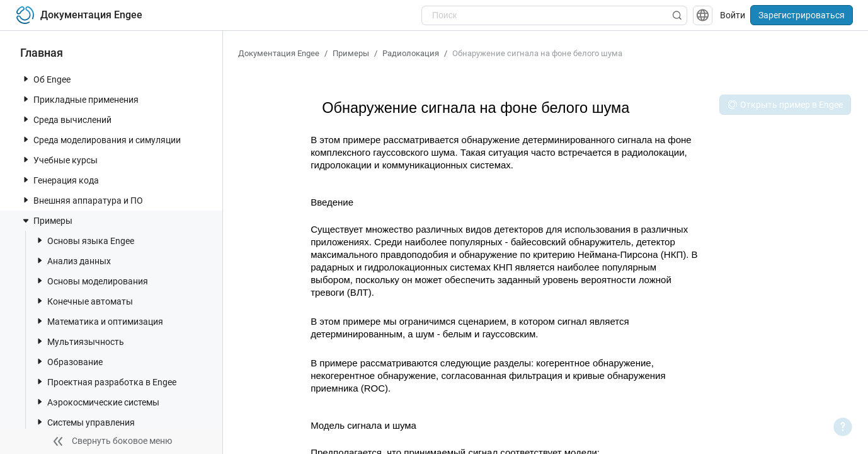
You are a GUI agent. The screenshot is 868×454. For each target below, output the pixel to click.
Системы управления (85, 422)
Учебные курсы (59, 160)
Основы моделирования (91, 281)
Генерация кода (60, 180)
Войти (733, 15)
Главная (42, 53)
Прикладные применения (80, 99)
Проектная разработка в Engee (106, 382)
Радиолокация (411, 53)
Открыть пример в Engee (785, 105)
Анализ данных (73, 261)
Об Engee (46, 79)
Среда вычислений (66, 119)
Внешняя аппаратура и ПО (82, 200)
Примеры (47, 221)
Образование (69, 362)
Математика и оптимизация (99, 321)
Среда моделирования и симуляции (101, 140)
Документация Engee (279, 53)
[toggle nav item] (26, 79)
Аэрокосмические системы (97, 402)
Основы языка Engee (84, 241)
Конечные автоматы (84, 301)
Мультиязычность (79, 341)
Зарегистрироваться (802, 15)
